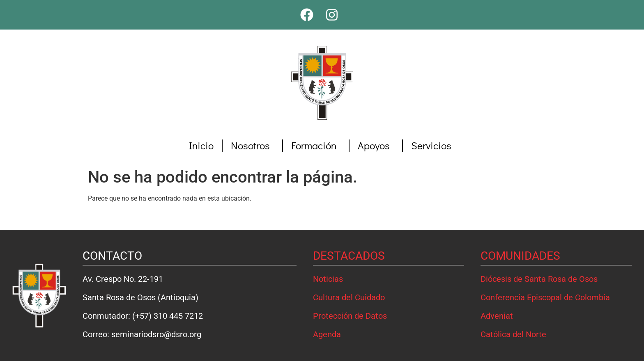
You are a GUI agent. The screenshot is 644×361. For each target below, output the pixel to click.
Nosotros (252, 145)
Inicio (201, 145)
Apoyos (376, 145)
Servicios (433, 145)
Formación (316, 145)
